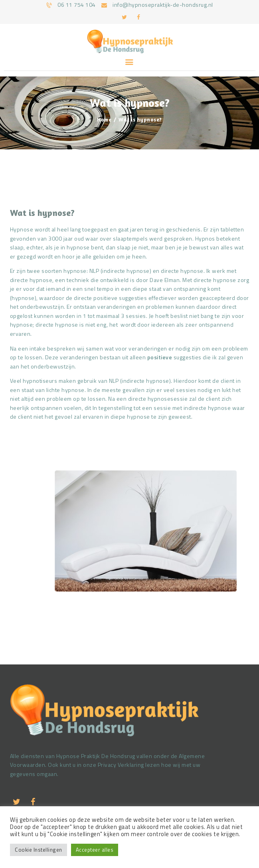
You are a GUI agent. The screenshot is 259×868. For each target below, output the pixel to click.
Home (104, 120)
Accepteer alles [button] (95, 850)
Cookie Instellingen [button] (39, 850)
